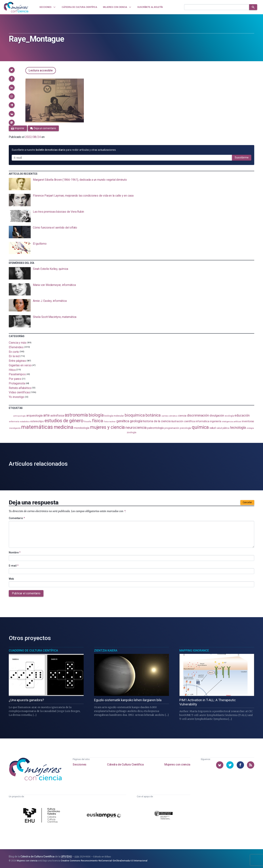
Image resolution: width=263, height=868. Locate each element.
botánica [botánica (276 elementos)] (153, 415)
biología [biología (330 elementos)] (96, 415)
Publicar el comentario (26, 593)
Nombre (15, 552)
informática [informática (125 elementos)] (202, 421)
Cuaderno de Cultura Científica (33, 650)
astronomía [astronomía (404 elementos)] (76, 415)
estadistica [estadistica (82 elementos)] (25, 422)
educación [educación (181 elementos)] (242, 415)
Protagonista (17, 383)
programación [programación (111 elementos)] (172, 428)
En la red (14, 356)
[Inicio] (16, 7)
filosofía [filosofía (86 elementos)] (87, 422)
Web (11, 579)
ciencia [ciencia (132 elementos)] (182, 416)
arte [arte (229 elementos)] (46, 415)
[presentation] (131, 184)
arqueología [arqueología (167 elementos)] (34, 415)
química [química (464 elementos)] (200, 427)
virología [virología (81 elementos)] (250, 428)
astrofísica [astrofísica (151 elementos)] (57, 416)
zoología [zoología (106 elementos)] (131, 432)
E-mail (14, 566)
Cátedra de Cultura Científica (125, 765)
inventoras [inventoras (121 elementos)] (248, 421)
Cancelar (247, 502)
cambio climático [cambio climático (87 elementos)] (169, 416)
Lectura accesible (41, 70)
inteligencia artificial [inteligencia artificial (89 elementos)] (231, 421)
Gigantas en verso (20, 365)
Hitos (12, 370)
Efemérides (16, 347)
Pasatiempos (17, 374)
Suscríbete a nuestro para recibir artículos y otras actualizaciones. (64, 150)
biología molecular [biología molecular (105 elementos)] (114, 416)
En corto (14, 352)
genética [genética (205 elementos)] (123, 421)
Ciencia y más (18, 343)
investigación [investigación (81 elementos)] (15, 428)
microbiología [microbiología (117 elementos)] (82, 428)
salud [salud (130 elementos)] (213, 428)
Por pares (15, 379)
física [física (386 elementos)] (98, 421)
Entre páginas (17, 361)
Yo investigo (17, 397)
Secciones (79, 765)
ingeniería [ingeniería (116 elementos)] (216, 421)
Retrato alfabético (20, 388)
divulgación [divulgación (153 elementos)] (217, 416)
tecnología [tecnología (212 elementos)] (238, 428)
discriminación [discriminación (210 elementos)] (198, 415)
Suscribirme (242, 157)
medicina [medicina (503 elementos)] (63, 427)
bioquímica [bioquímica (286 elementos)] (135, 415)
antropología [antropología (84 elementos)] (19, 416)
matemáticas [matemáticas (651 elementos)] (37, 427)
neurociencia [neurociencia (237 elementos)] (136, 428)
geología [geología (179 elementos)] (136, 421)
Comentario (17, 518)
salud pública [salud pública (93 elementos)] (223, 428)
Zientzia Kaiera (106, 650)
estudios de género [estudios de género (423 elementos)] (64, 421)
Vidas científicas (19, 392)
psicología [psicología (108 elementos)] (185, 428)
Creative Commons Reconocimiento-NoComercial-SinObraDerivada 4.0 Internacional (104, 861)
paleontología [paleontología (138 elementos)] (155, 428)
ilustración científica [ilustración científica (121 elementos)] (183, 421)
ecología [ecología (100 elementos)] (229, 416)
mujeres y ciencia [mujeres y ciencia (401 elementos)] (107, 427)
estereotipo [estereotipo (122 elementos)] (37, 421)
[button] (12, 70)
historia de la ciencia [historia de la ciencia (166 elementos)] (157, 421)
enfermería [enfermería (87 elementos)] (14, 422)
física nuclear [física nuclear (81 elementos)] (110, 422)
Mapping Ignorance (194, 650)
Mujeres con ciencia (177, 765)
